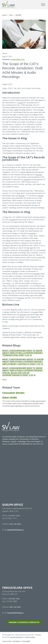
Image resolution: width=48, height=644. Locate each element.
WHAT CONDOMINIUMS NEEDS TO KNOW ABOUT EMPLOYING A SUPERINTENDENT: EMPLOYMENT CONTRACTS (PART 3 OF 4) (23, 362)
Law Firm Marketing (16, 637)
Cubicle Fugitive (30, 637)
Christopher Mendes (13, 393)
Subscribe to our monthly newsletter (24, 622)
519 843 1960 (14, 599)
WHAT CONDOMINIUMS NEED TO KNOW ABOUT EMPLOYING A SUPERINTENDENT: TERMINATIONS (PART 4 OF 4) (23, 353)
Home (4, 15)
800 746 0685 (15, 524)
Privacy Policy (7, 641)
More (4, 379)
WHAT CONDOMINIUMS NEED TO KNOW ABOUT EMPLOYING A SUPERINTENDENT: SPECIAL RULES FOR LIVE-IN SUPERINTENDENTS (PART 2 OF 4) (23, 372)
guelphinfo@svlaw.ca (15, 530)
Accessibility (26, 641)
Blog (11, 15)
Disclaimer (17, 641)
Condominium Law (18, 59)
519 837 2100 (14, 516)
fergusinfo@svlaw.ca (15, 613)
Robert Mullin (10, 397)
